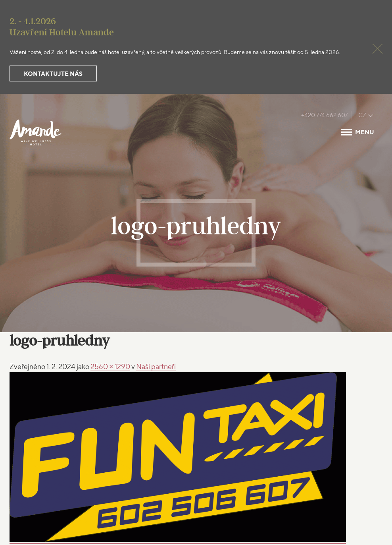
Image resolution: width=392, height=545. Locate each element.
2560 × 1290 (110, 366)
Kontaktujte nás (53, 74)
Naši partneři (156, 366)
